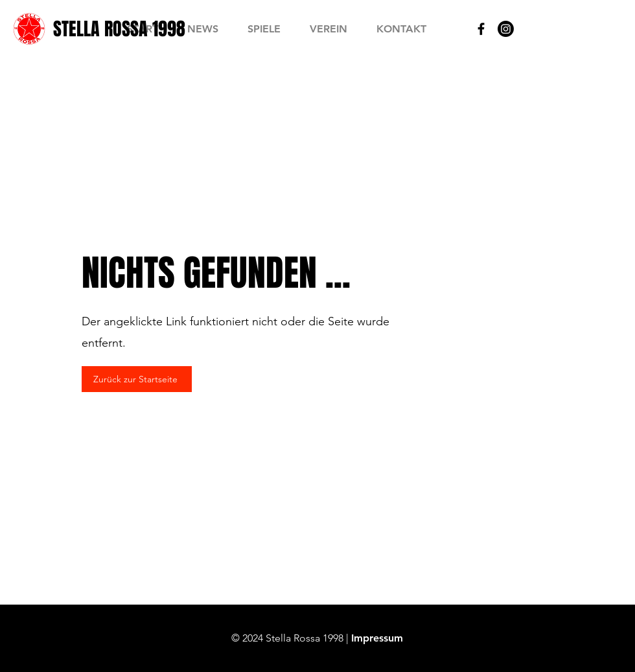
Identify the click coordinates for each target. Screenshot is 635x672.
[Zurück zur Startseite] (137, 379)
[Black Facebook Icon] (481, 29)
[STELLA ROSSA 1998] (119, 29)
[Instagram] (506, 29)
